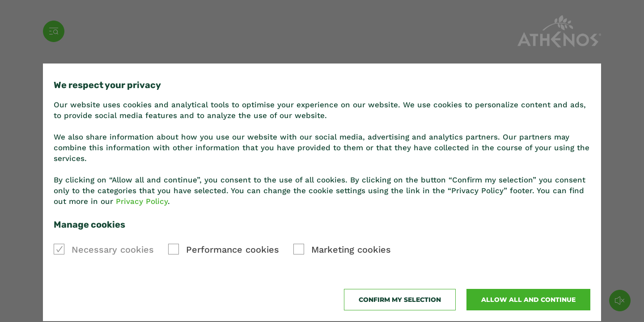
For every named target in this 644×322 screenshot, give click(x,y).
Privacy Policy (142, 201)
